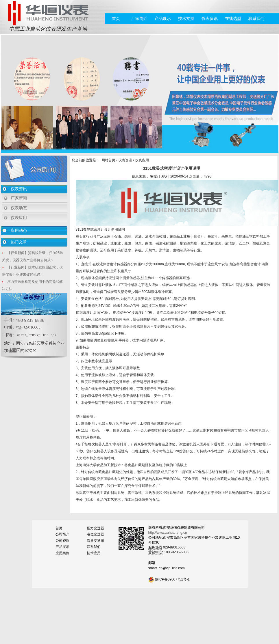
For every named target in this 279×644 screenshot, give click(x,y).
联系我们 (256, 18)
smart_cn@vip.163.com (167, 568)
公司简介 (62, 534)
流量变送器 (95, 541)
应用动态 (19, 230)
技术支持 (186, 18)
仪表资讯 (210, 18)
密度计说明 (159, 176)
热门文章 (19, 242)
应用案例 (62, 553)
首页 (116, 18)
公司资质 (62, 541)
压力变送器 (95, 528)
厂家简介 (139, 18)
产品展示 (163, 18)
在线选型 (233, 18)
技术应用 (94, 553)
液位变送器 (95, 534)
